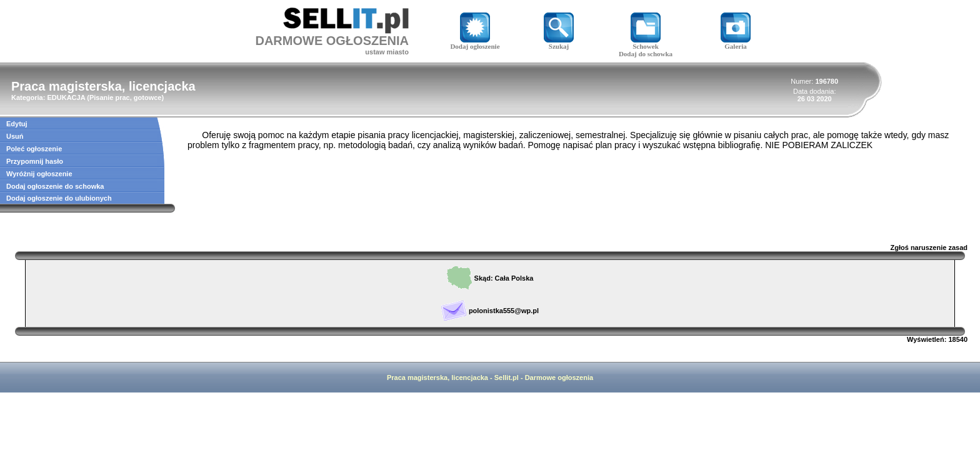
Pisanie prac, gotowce (126, 97)
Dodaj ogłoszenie (475, 43)
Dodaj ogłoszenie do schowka (55, 186)
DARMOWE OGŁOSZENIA (332, 41)
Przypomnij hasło (35, 161)
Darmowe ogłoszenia (559, 377)
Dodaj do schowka (646, 54)
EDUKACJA (66, 97)
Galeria (736, 43)
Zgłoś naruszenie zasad (929, 247)
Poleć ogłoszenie (34, 149)
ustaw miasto (387, 52)
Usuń (15, 136)
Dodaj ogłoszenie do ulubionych (59, 198)
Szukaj (559, 43)
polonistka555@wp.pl (504, 311)
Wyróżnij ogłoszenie (39, 174)
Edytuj (17, 124)
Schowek (646, 43)
